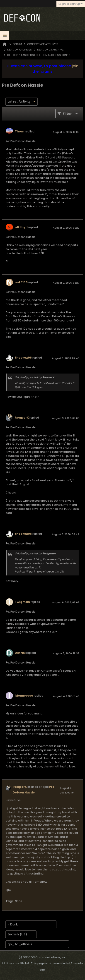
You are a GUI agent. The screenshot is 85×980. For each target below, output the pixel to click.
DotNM (20, 653)
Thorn (19, 131)
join (75, 66)
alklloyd (21, 227)
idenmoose (24, 696)
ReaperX (22, 418)
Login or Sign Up (71, 4)
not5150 (21, 282)
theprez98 (23, 358)
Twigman (22, 602)
